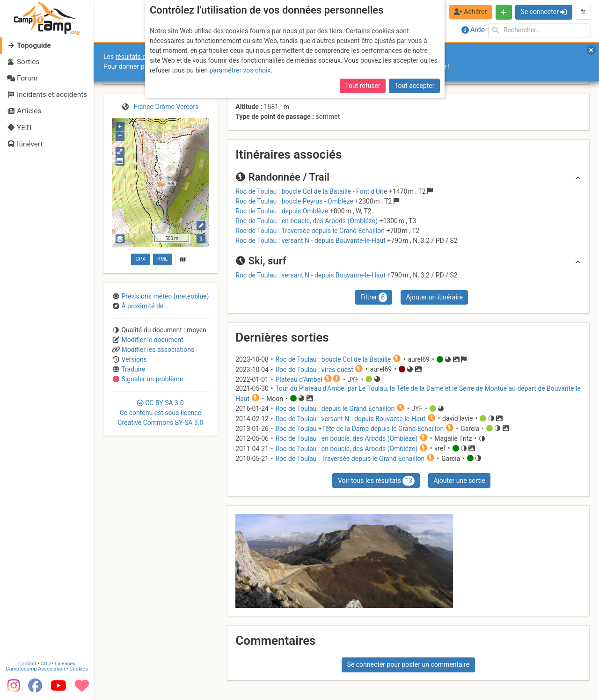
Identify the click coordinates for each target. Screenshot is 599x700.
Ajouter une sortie (459, 481)
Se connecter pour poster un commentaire (409, 664)
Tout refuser (362, 86)
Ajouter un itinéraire (434, 297)
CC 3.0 (160, 413)
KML (162, 259)
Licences (65, 664)
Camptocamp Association (35, 669)
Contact (27, 664)
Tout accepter (415, 86)
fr (583, 12)
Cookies (78, 669)
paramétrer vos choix (240, 70)
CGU (46, 664)
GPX (140, 259)
